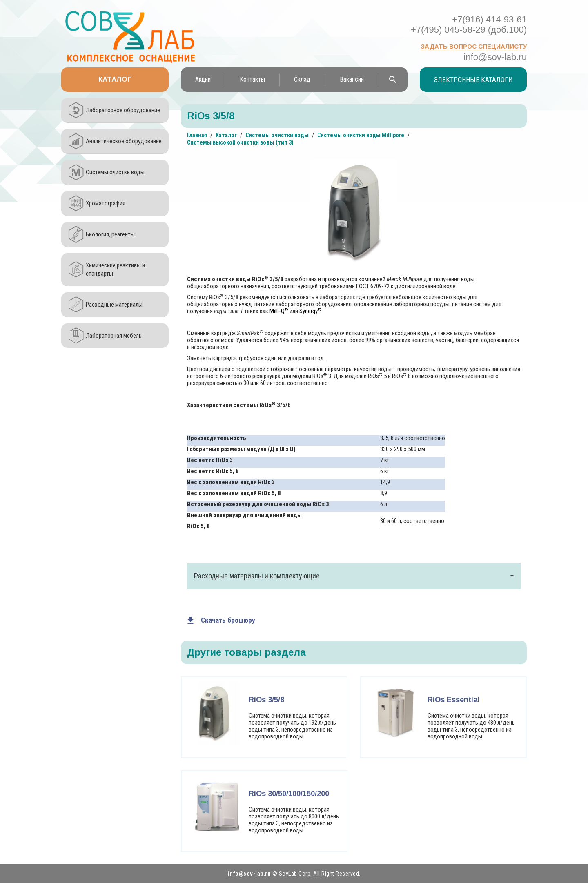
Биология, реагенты (110, 234)
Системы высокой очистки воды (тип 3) (240, 142)
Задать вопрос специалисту (474, 46)
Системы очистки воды (115, 172)
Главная (197, 135)
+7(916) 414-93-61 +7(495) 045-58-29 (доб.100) (469, 24)
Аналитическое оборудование (124, 141)
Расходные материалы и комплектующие (354, 576)
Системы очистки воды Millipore (361, 135)
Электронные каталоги (473, 80)
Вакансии (352, 79)
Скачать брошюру (228, 620)
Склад (302, 79)
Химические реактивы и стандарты (115, 269)
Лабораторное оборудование (123, 110)
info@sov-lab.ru (495, 57)
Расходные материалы (114, 305)
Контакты (252, 79)
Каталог (115, 79)
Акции (203, 79)
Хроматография (106, 203)
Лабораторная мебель (114, 336)
